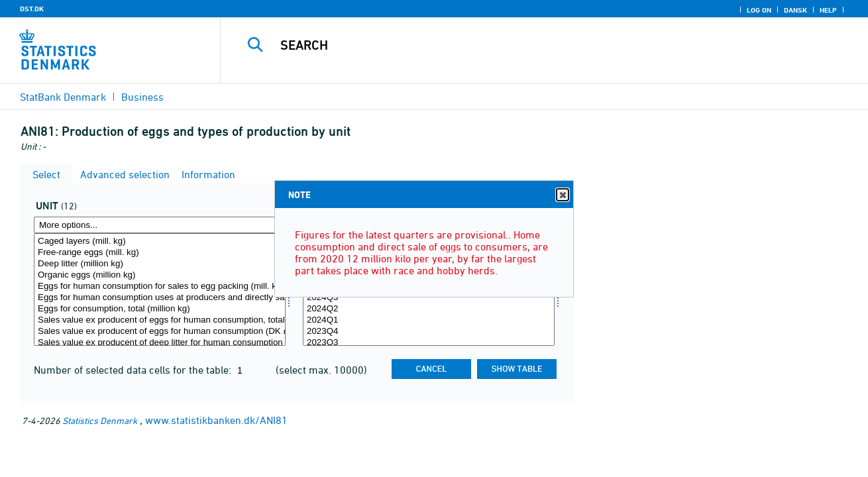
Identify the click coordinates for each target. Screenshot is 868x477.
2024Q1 (429, 320)
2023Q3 (429, 343)
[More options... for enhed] (160, 225)
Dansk (795, 10)
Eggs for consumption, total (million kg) (160, 309)
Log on (759, 10)
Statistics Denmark (100, 420)
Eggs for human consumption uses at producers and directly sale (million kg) (160, 298)
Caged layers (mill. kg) (160, 241)
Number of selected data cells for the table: (134, 370)
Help (828, 10)
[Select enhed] (160, 290)
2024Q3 (429, 298)
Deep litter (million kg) (160, 264)
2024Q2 (429, 309)
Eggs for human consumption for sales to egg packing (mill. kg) (160, 287)
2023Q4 (429, 332)
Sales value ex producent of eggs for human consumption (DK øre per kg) (160, 332)
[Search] (530, 45)
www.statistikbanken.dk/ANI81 (216, 420)
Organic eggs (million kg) (160, 275)
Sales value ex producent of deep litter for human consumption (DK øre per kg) (160, 343)
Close (562, 195)
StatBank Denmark (63, 97)
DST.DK (32, 9)
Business (142, 97)
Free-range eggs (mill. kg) (160, 253)
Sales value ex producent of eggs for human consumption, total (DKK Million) (160, 320)
